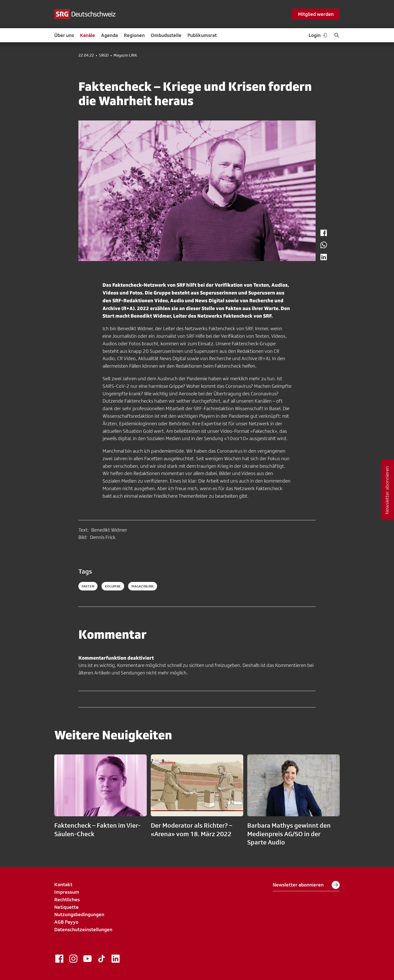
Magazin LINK (125, 55)
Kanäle (87, 35)
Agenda (109, 35)
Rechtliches (67, 900)
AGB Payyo (66, 922)
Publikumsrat (202, 35)
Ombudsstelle (166, 35)
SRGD (104, 55)
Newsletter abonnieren (306, 885)
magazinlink (143, 586)
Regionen (134, 35)
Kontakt (63, 884)
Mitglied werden (316, 14)
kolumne (113, 586)
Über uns (64, 35)
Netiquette (66, 907)
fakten (88, 586)
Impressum (67, 892)
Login (318, 35)
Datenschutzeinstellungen (83, 929)
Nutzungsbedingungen (79, 914)
